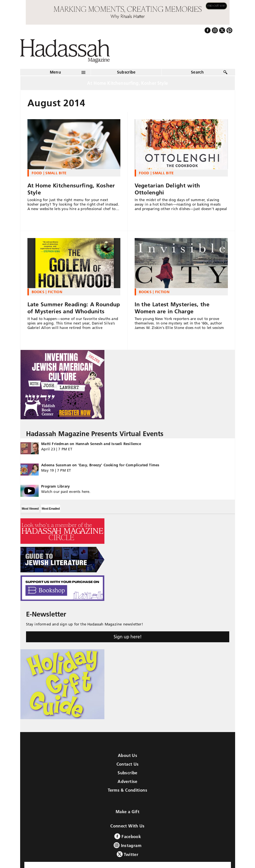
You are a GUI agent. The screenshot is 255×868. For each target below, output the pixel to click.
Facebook (127, 836)
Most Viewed (30, 509)
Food (37, 173)
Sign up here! (128, 637)
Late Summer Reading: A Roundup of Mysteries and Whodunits (74, 308)
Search (197, 72)
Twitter (127, 854)
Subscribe (126, 72)
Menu (55, 72)
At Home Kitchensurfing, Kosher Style (71, 189)
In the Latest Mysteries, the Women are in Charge (172, 308)
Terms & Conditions (127, 790)
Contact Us (128, 764)
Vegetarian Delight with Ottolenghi (167, 189)
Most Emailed (51, 509)
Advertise (127, 781)
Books (38, 292)
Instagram (127, 845)
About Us (127, 755)
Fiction (55, 292)
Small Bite (56, 173)
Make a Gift (127, 812)
